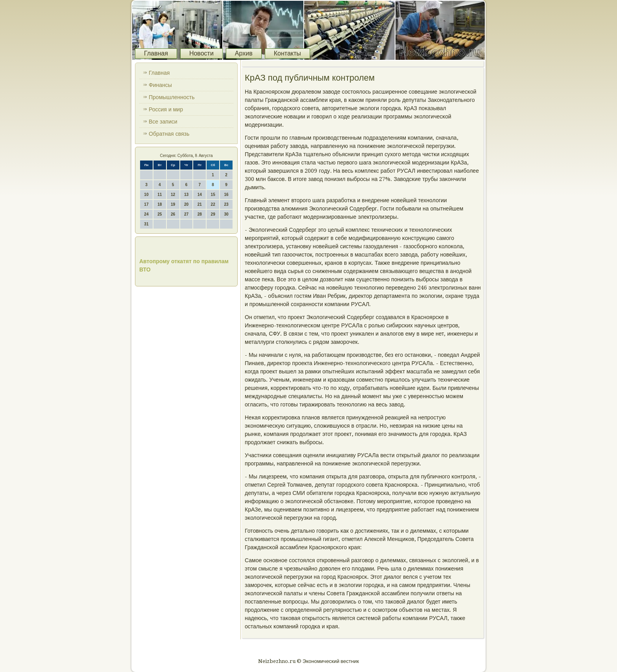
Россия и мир (166, 109)
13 (186, 195)
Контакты (287, 53)
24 (146, 214)
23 (226, 204)
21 (200, 204)
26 (173, 214)
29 (213, 214)
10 (146, 195)
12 (173, 195)
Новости (201, 53)
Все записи (163, 122)
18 (160, 204)
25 (160, 214)
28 (200, 214)
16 (226, 195)
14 (200, 195)
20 (186, 204)
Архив (244, 53)
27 (186, 214)
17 (146, 204)
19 (173, 204)
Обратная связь (169, 134)
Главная (156, 53)
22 (213, 204)
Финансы (160, 85)
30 (226, 214)
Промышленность (172, 97)
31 (146, 224)
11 (160, 195)
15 (213, 195)
